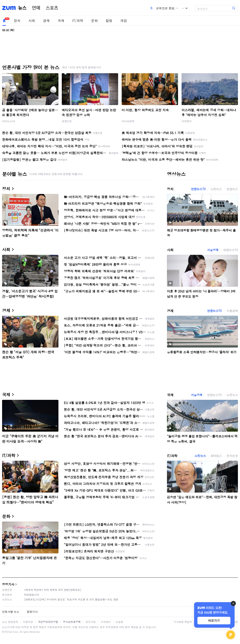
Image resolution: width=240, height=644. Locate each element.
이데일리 (187, 121)
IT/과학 (78, 21)
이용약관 (28, 622)
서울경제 (213, 250)
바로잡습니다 (32, 595)
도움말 (119, 622)
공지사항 (91, 622)
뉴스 (22, 8)
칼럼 (109, 21)
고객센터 (106, 622)
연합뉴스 (232, 189)
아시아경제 (128, 121)
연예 (36, 8)
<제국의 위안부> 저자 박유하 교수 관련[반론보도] (53, 590)
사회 (32, 21)
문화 (94, 21)
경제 (46, 21)
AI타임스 (216, 456)
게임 (124, 21)
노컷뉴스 (216, 189)
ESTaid (8, 632)
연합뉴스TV (198, 189)
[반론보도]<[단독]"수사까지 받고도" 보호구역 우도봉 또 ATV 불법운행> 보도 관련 (71, 599)
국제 (61, 21)
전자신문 (232, 456)
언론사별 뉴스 (11, 612)
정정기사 (8, 584)
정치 (17, 21)
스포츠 (52, 8)
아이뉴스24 (9, 121)
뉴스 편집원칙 (10, 622)
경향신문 (67, 121)
